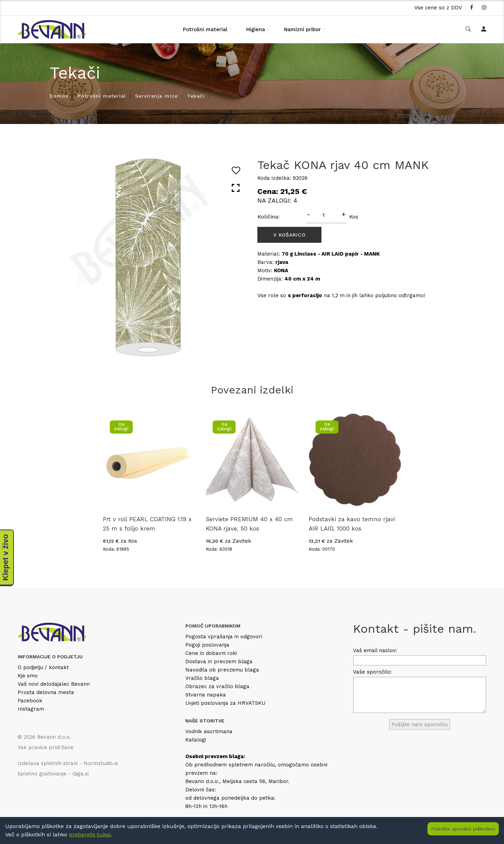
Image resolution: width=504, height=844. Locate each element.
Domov (59, 96)
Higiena (256, 29)
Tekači (196, 96)
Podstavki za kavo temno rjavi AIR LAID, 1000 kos (352, 524)
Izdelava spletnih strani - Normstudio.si (68, 763)
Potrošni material (205, 29)
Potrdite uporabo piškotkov (463, 829)
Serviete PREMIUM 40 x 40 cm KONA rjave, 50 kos (249, 524)
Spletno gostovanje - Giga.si (53, 774)
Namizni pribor (302, 29)
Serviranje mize (156, 96)
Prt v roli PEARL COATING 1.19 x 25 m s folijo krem (147, 524)
